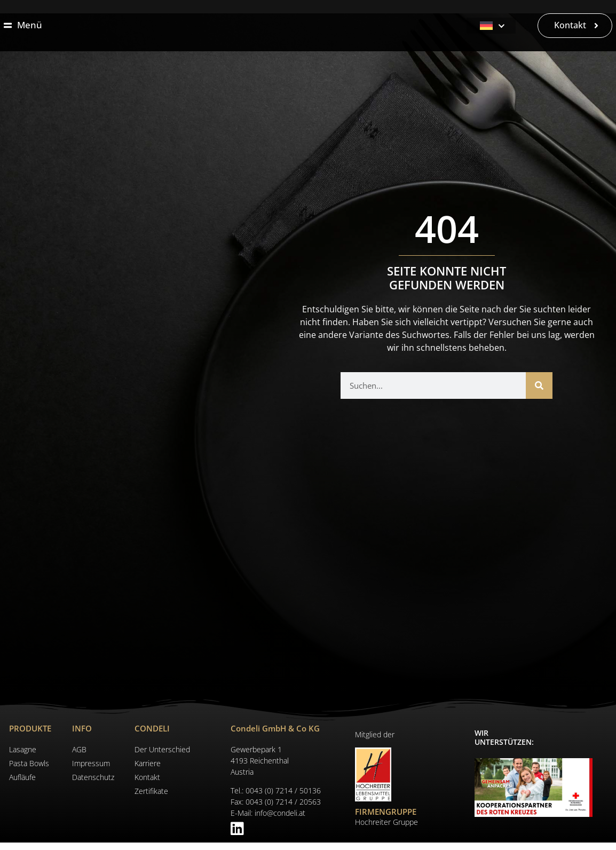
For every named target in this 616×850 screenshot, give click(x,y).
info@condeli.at (280, 821)
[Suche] (539, 393)
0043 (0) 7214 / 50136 (283, 798)
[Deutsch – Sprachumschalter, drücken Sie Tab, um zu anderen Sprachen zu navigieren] (491, 29)
